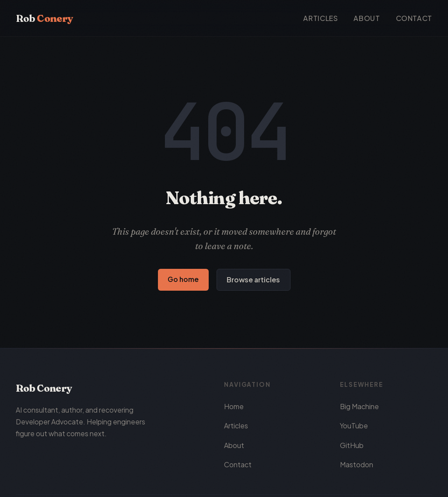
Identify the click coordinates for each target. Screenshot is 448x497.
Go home (183, 279)
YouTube (354, 426)
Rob (44, 18)
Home (234, 406)
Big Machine (359, 406)
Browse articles (253, 280)
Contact (414, 18)
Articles (320, 18)
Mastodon (357, 464)
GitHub (352, 445)
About (367, 18)
